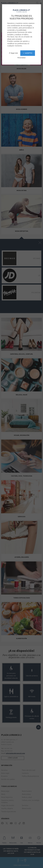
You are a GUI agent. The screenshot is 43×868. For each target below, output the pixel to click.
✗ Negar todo (13, 53)
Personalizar (21, 58)
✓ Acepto (28, 53)
